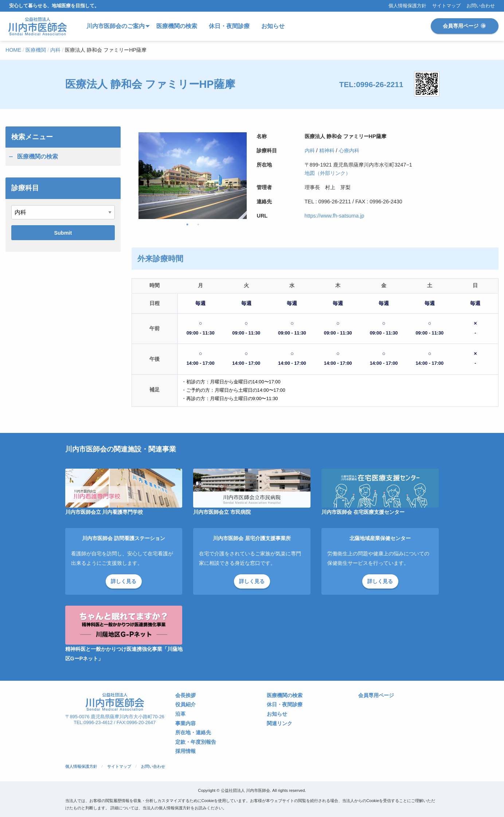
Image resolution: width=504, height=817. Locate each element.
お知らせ (277, 714)
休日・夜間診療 (285, 705)
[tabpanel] (193, 176)
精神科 (327, 150)
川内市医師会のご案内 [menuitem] (116, 26)
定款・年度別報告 (196, 742)
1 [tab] (187, 224)
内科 (310, 150)
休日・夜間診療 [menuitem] (229, 26)
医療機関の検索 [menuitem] (177, 26)
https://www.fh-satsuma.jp (335, 216)
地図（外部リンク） (328, 173)
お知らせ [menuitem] (273, 26)
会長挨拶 (185, 695)
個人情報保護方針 (407, 6)
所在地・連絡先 (193, 733)
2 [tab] (198, 224)
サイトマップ (446, 6)
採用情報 (185, 751)
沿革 (180, 714)
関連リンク (280, 724)
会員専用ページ (465, 26)
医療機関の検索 (38, 157)
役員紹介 (185, 705)
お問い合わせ (481, 6)
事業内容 (185, 724)
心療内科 (349, 150)
